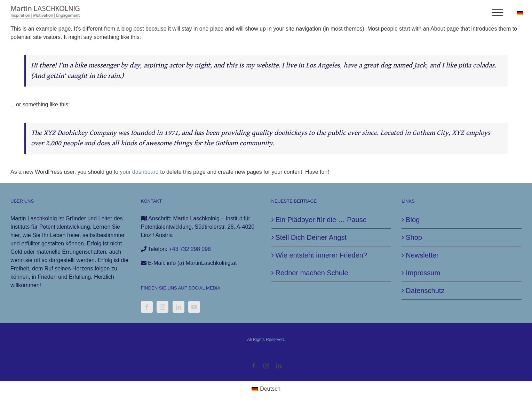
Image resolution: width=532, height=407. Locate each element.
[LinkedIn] (178, 307)
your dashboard (139, 172)
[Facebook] (147, 307)
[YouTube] (194, 307)
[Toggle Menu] (498, 13)
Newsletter (422, 255)
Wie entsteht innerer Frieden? (321, 255)
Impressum (423, 273)
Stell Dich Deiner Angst (311, 237)
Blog (413, 220)
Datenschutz (425, 291)
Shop (414, 237)
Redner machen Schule (312, 273)
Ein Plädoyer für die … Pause (321, 220)
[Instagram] (162, 307)
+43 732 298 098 (190, 249)
